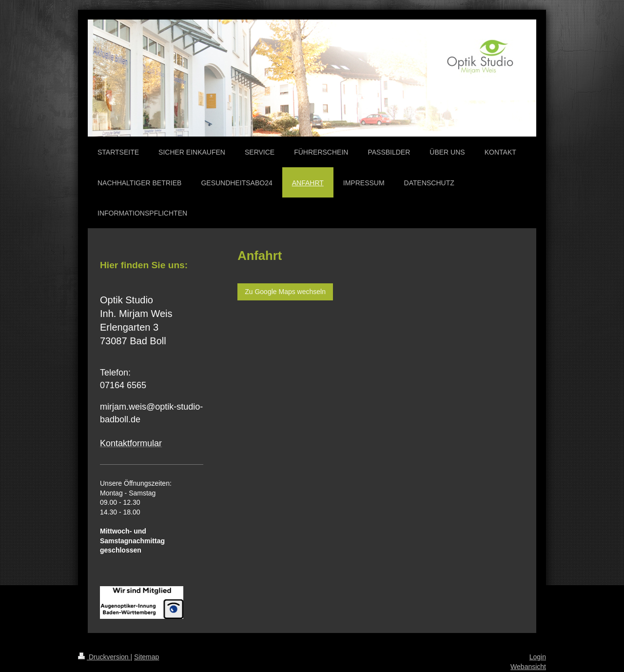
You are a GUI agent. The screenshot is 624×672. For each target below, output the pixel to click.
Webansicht (528, 667)
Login (538, 657)
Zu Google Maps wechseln (285, 292)
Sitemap (146, 657)
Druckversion (104, 657)
